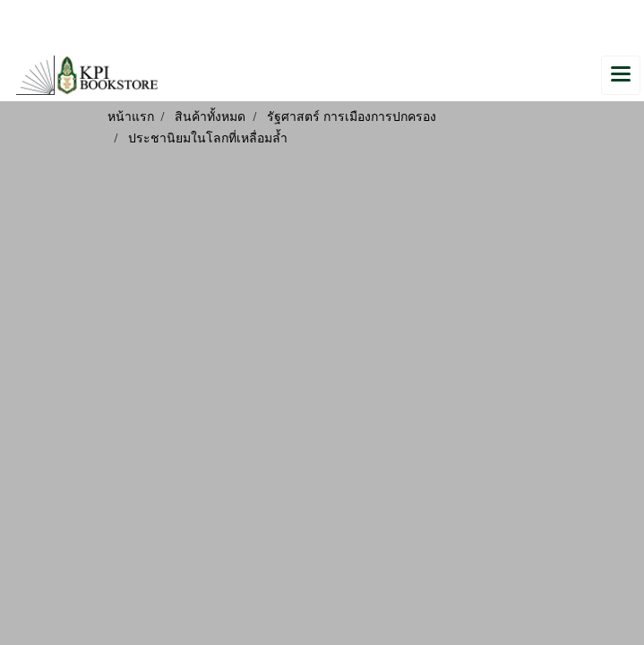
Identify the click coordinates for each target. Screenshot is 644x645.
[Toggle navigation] (621, 75)
